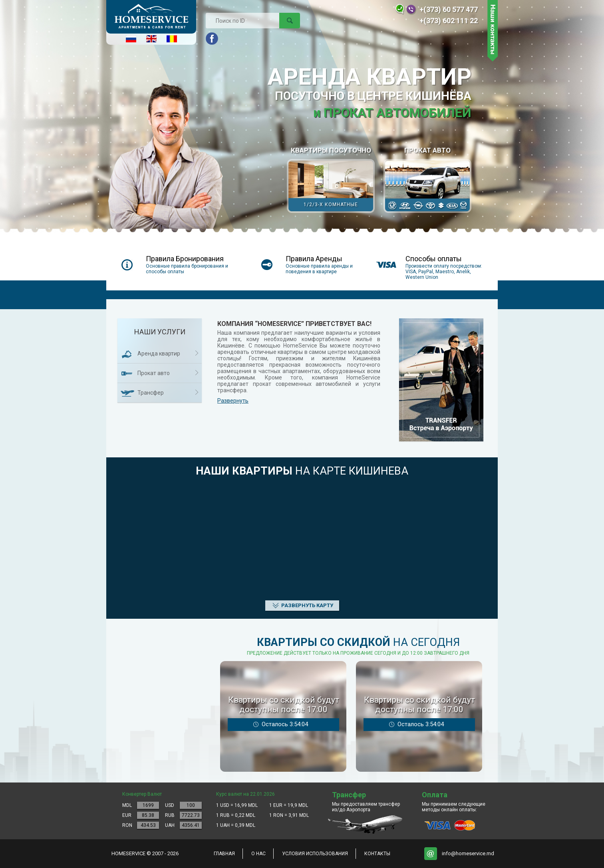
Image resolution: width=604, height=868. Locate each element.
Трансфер (151, 393)
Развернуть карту (307, 605)
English (151, 39)
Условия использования (315, 854)
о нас (258, 854)
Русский (131, 39)
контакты (377, 854)
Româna (172, 39)
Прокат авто (427, 180)
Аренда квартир (159, 354)
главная (224, 854)
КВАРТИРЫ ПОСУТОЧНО (331, 180)
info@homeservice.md (468, 853)
